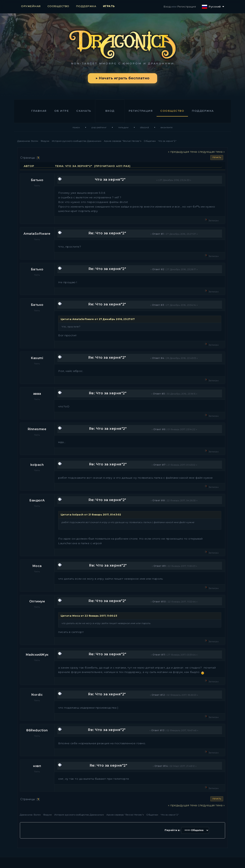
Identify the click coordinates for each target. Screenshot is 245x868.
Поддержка (203, 111)
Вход (167, 7)
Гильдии (123, 127)
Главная (39, 111)
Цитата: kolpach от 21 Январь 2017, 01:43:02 (91, 515)
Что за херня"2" (110, 180)
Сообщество (172, 111)
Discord (145, 127)
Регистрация (187, 7)
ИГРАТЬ (109, 6)
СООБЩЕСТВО (58, 6)
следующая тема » (211, 152)
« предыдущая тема (183, 152)
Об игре (62, 111)
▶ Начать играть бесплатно (122, 78)
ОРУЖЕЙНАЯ (31, 6)
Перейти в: (172, 830)
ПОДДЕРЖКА (86, 6)
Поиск (76, 127)
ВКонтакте (167, 127)
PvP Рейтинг (99, 127)
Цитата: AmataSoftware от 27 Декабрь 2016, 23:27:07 (98, 319)
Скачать (84, 111)
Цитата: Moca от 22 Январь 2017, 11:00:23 (89, 616)
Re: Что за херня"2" (107, 233)
